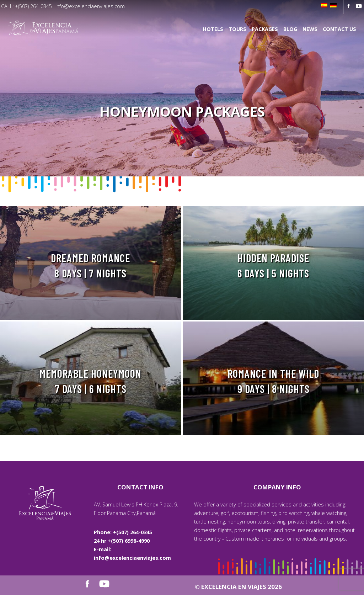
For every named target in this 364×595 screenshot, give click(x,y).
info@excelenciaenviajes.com (90, 6)
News (310, 29)
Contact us (339, 29)
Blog (290, 29)
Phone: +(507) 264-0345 (123, 532)
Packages (265, 29)
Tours (237, 29)
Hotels (213, 29)
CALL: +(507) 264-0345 (26, 6)
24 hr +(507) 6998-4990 (122, 541)
